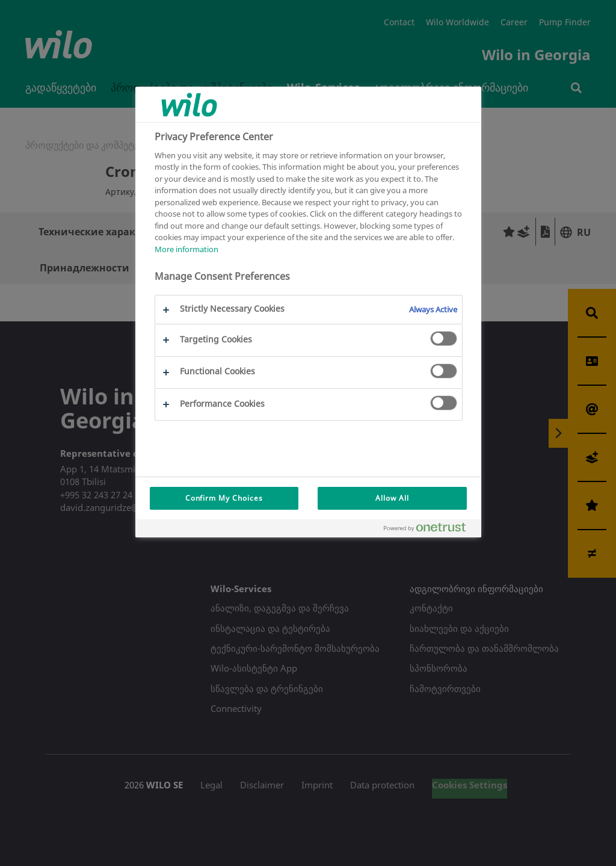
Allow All (392, 498)
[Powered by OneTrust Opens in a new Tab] (430, 530)
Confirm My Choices (224, 498)
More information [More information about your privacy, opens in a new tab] (186, 249)
